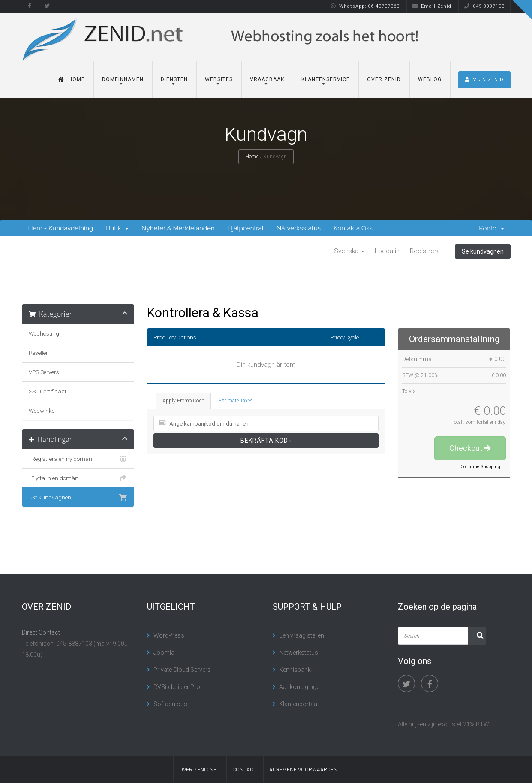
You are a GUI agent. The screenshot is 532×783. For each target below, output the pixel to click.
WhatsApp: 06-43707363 (365, 6)
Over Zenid (384, 79)
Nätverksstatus (299, 228)
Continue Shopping (480, 467)
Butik (117, 228)
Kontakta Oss (353, 228)
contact (244, 770)
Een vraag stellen (302, 635)
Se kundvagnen (483, 251)
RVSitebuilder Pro (177, 687)
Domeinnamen (123, 79)
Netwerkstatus (299, 653)
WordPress (169, 635)
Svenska (349, 251)
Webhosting (44, 333)
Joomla (164, 653)
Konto (491, 228)
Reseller (38, 353)
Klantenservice (326, 79)
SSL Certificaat (48, 391)
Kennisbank (295, 670)
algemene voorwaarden (303, 770)
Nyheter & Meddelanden (178, 228)
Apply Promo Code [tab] (183, 401)
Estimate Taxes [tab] (236, 401)
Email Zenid (432, 6)
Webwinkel (42, 411)
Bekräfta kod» (266, 441)
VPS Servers (44, 372)
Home (71, 79)
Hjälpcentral (246, 228)
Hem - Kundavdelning (61, 228)
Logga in (387, 251)
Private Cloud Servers (182, 670)
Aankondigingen (301, 687)
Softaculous (170, 704)
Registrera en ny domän (78, 459)
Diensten (174, 79)
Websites (219, 79)
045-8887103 (484, 6)
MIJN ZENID (484, 80)
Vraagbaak (267, 79)
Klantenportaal (299, 704)
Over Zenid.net (199, 770)
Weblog (430, 79)
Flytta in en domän (78, 478)
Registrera (425, 251)
